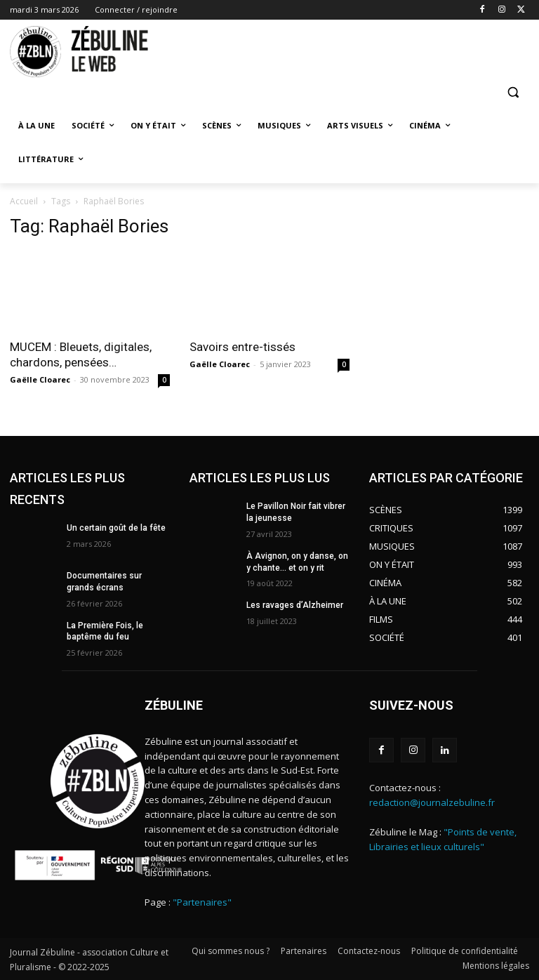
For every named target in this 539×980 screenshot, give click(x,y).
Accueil (24, 201)
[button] (513, 92)
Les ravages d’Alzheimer (295, 605)
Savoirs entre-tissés (242, 347)
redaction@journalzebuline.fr (432, 802)
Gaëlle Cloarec (40, 379)
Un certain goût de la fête (116, 528)
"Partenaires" (202, 902)
